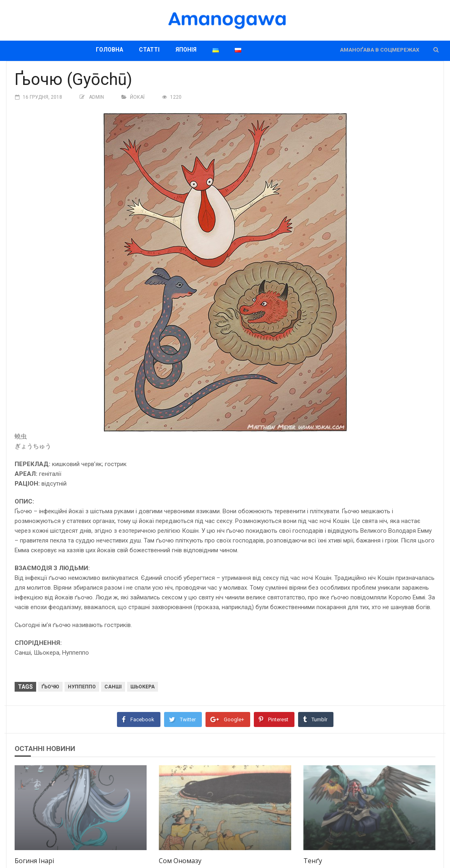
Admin (96, 97)
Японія (186, 50)
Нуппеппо (82, 687)
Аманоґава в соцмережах (380, 50)
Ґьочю (50, 687)
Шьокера (143, 687)
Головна (109, 50)
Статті (149, 50)
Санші (113, 687)
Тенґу (313, 861)
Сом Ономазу (180, 861)
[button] (436, 50)
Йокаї (137, 97)
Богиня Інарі (34, 861)
